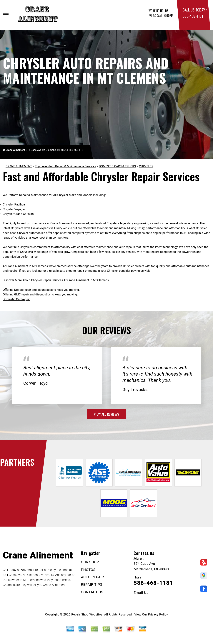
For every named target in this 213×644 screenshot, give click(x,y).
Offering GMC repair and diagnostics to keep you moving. (40, 294)
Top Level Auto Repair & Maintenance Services (65, 166)
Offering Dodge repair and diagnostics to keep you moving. (41, 290)
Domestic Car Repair (16, 299)
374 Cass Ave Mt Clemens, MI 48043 (47, 150)
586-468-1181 (193, 16)
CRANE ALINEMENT (19, 166)
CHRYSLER (146, 166)
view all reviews (106, 414)
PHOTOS (88, 570)
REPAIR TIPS (92, 584)
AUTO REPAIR (92, 577)
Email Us (141, 593)
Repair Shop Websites (87, 614)
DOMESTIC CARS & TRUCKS (117, 166)
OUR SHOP (90, 562)
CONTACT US (92, 592)
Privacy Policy (158, 614)
